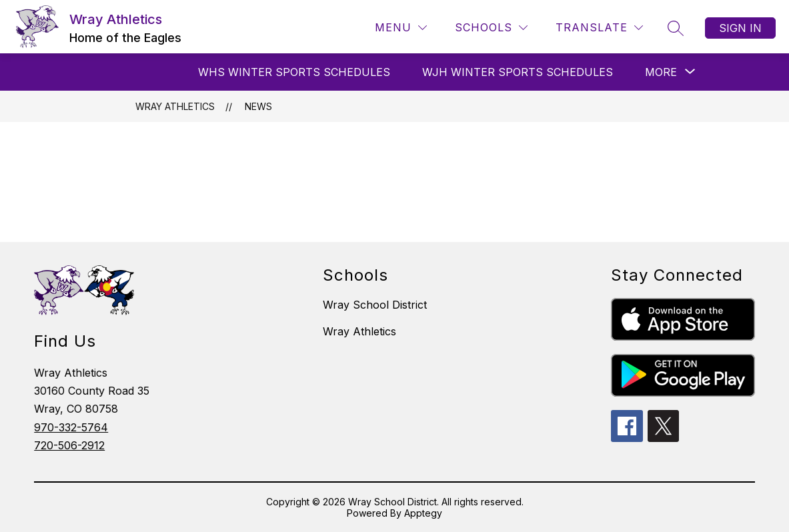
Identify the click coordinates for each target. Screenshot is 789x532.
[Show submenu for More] (661, 72)
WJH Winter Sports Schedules (518, 72)
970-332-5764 (71, 427)
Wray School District (375, 305)
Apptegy (423, 513)
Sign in (740, 28)
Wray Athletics (175, 106)
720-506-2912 (69, 445)
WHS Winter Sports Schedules (294, 72)
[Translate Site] (599, 28)
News (258, 106)
